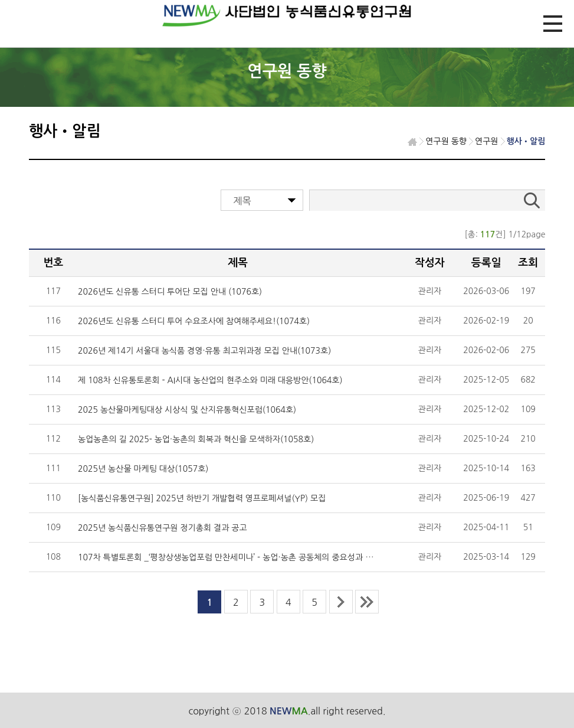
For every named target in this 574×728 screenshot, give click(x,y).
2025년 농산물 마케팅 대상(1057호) (143, 469)
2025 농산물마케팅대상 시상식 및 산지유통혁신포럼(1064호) (187, 410)
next (341, 602)
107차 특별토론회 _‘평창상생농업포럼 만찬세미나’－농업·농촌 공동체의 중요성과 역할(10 (236, 557)
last (367, 602)
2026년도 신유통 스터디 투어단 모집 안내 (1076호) (170, 292)
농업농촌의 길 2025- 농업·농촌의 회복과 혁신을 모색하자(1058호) (196, 439)
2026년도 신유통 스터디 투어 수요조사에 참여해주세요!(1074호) (194, 321)
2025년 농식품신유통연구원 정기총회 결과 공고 (163, 528)
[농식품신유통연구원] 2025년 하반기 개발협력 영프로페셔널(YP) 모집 (202, 498)
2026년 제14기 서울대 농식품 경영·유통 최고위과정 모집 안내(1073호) (204, 351)
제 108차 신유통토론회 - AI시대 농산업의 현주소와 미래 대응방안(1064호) (210, 380)
